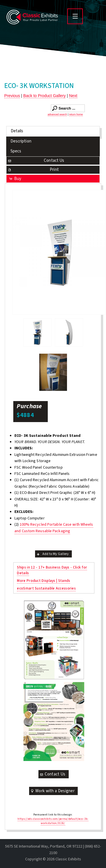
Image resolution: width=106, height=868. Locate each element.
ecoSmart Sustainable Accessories (46, 588)
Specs (16, 151)
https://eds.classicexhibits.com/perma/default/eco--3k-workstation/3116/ (53, 821)
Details (17, 131)
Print (33, 170)
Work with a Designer (52, 791)
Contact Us (36, 161)
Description (21, 141)
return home (76, 114)
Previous (12, 96)
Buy (15, 179)
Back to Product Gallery (44, 96)
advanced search (58, 114)
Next (73, 96)
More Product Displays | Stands (44, 581)
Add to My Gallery (52, 554)
